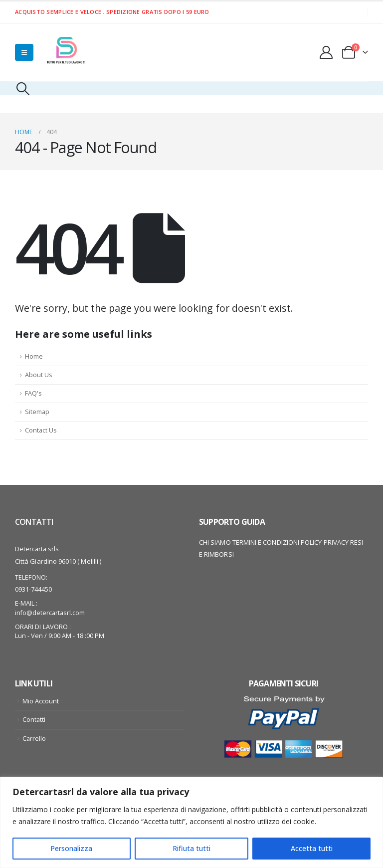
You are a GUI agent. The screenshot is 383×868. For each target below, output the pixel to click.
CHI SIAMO (215, 542)
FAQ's (33, 393)
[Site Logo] (65, 52)
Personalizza (71, 848)
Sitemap (37, 412)
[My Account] (326, 52)
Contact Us (41, 430)
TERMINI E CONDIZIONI (266, 542)
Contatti (34, 720)
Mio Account (41, 701)
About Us (39, 375)
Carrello (34, 739)
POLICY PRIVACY (325, 542)
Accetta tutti (312, 848)
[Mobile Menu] (24, 52)
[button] (23, 89)
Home (34, 356)
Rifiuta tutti (191, 848)
